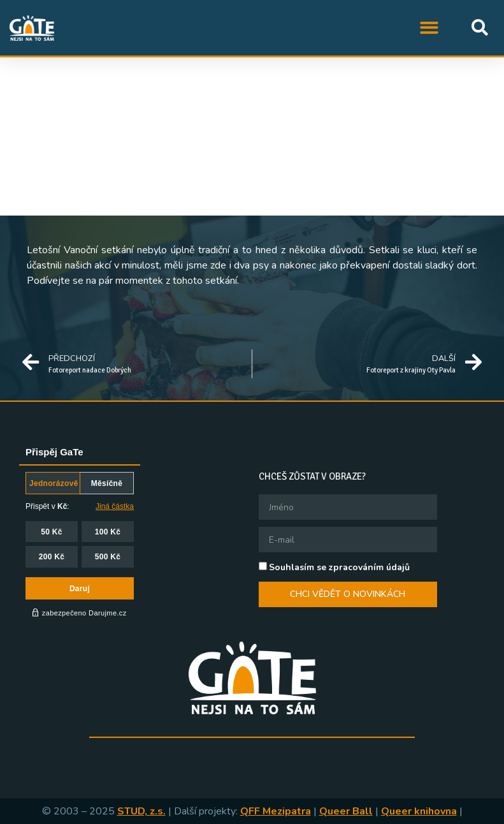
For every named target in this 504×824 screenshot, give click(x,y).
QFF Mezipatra (276, 811)
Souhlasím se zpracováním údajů (339, 567)
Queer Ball (346, 811)
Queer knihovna (419, 811)
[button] (430, 28)
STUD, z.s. (141, 811)
